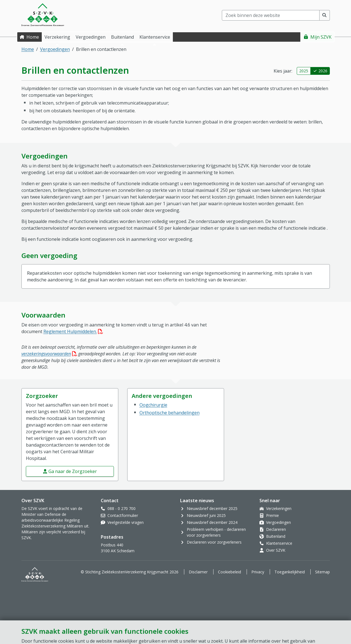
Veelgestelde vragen (126, 522)
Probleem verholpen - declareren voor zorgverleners (216, 532)
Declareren (276, 529)
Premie (273, 515)
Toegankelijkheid (290, 572)
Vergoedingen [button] (91, 37)
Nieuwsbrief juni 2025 (206, 515)
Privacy (258, 572)
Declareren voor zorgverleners (214, 542)
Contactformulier (123, 515)
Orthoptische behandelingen (170, 413)
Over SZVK (276, 550)
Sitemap (322, 572)
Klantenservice (279, 543)
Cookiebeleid (229, 572)
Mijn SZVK (321, 37)
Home (33, 37)
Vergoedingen (55, 49)
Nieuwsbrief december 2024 (212, 522)
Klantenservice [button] (155, 37)
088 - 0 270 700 (121, 508)
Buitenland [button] (122, 37)
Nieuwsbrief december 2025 (212, 508)
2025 (304, 71)
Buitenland (276, 536)
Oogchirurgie (153, 405)
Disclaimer (198, 572)
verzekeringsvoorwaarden (49, 354)
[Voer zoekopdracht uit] (325, 15)
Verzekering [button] (57, 37)
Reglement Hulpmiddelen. (73, 331)
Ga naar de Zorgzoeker (73, 471)
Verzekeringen (279, 508)
